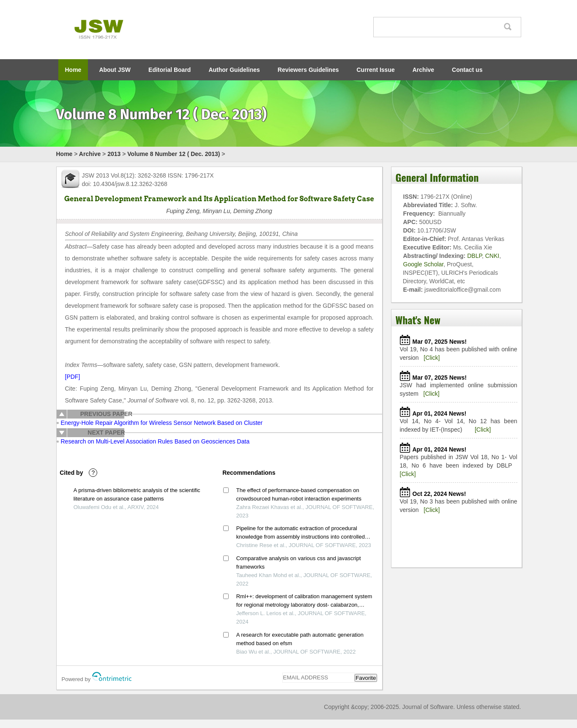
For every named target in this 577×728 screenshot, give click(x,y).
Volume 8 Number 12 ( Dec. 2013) (174, 154)
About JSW (115, 70)
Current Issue (376, 70)
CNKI (492, 256)
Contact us (467, 70)
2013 (114, 154)
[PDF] (73, 377)
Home (73, 70)
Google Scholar (424, 264)
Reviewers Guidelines (308, 70)
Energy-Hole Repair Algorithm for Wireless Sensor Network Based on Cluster (162, 423)
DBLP (474, 256)
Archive (423, 70)
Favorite (366, 678)
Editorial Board (170, 70)
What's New (418, 320)
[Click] (432, 358)
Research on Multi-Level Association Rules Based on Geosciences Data (155, 441)
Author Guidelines (234, 70)
